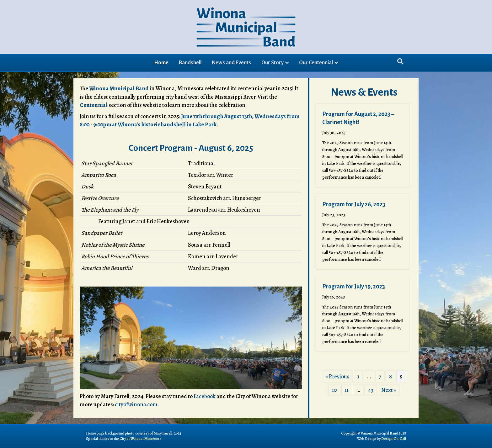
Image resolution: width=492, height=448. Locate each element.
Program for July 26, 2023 (354, 204)
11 (347, 390)
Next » (389, 390)
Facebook (205, 396)
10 (334, 390)
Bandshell (190, 63)
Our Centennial (316, 63)
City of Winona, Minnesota (140, 439)
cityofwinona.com (136, 404)
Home (161, 63)
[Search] (400, 61)
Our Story (273, 63)
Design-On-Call (394, 439)
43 (371, 390)
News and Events (231, 63)
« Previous (337, 377)
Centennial (94, 105)
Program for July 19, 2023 (354, 287)
